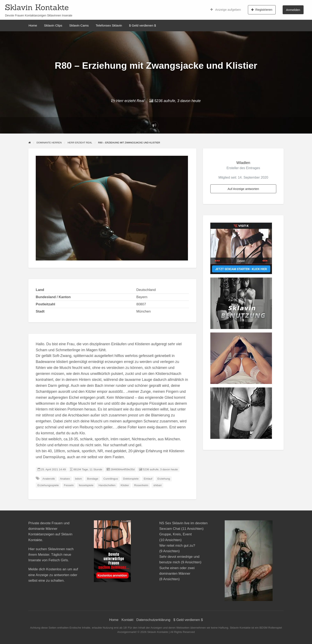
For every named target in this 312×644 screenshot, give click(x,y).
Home (33, 25)
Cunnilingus (111, 479)
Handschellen (107, 485)
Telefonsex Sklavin (109, 25)
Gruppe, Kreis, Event (175, 534)
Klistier (125, 485)
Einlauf (148, 479)
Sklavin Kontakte (37, 7)
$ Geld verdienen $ (142, 25)
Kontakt (127, 620)
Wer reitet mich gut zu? (177, 546)
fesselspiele (86, 485)
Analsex (65, 479)
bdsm (78, 479)
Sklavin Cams (79, 25)
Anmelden (293, 10)
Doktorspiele (131, 479)
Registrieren (262, 10)
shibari (158, 485)
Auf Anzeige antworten (243, 189)
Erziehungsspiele (48, 485)
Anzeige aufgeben (226, 10)
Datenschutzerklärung (153, 620)
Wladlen (243, 163)
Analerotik (49, 479)
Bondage (93, 479)
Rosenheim (141, 485)
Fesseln (69, 485)
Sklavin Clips (53, 25)
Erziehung (164, 479)
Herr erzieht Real (130, 101)
